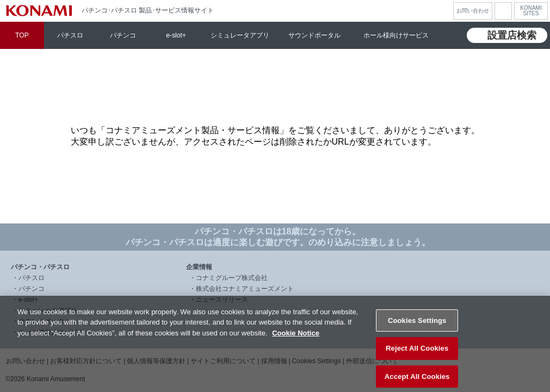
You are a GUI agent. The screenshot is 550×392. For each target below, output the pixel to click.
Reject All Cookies (417, 355)
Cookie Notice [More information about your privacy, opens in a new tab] (296, 340)
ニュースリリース (222, 300)
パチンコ (123, 35)
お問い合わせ (473, 11)
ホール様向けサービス (396, 35)
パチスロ (70, 35)
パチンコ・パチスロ (40, 267)
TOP (22, 35)
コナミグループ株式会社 (232, 278)
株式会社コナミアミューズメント (245, 289)
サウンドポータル (314, 35)
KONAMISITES (531, 11)
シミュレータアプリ (240, 35)
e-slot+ (176, 35)
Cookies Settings (417, 327)
